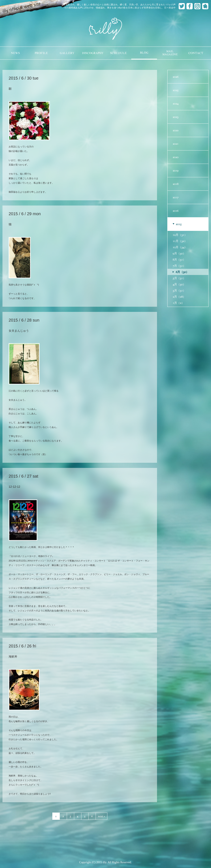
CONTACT (196, 53)
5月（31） (179, 278)
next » (101, 816)
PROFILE (41, 53)
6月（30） (182, 272)
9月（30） (179, 253)
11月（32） (180, 241)
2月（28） (179, 297)
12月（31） (180, 235)
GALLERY (67, 53)
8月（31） (179, 260)
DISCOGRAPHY (93, 53)
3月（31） (179, 290)
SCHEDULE (118, 53)
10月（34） (180, 247)
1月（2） (178, 303)
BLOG (144, 53)
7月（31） (179, 266)
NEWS (15, 53)
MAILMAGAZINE (170, 53)
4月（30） (179, 284)
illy (105, 29)
